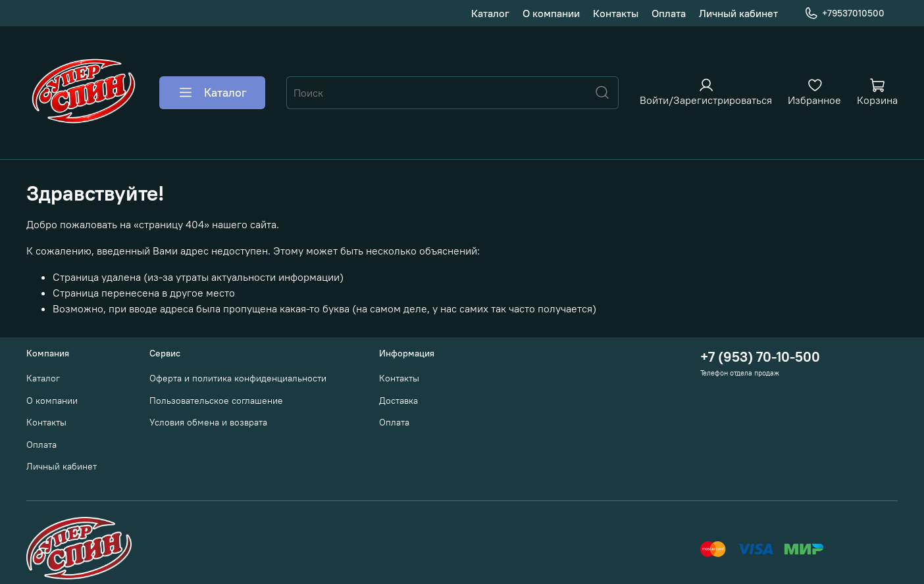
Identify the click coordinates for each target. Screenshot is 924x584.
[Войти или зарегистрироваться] (706, 91)
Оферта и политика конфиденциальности (238, 378)
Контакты (616, 13)
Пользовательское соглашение (216, 401)
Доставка (398, 401)
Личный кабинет (738, 13)
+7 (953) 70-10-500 (760, 357)
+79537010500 (844, 13)
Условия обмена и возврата (208, 422)
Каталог (490, 13)
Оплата (669, 13)
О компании (551, 13)
